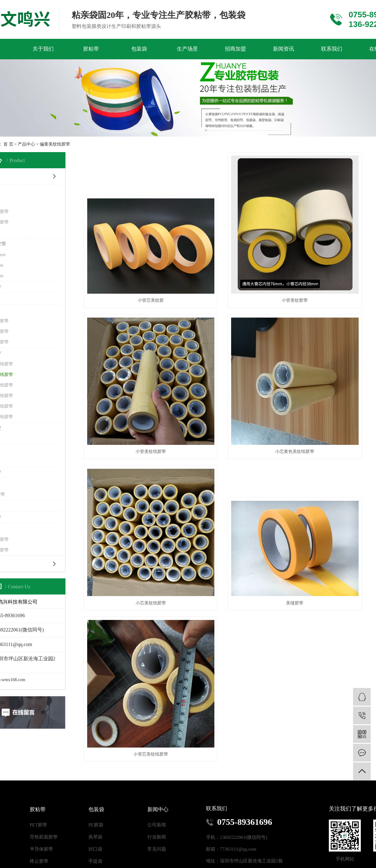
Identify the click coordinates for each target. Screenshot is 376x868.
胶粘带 (91, 49)
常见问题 (157, 810)
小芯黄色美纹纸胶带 (134, 381)
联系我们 (332, 49)
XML (205, 864)
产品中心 (26, 144)
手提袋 (95, 822)
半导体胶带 (41, 810)
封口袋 (95, 810)
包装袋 (139, 49)
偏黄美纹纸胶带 (55, 144)
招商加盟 (235, 49)
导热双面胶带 (44, 798)
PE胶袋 (96, 786)
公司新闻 (157, 786)
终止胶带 (39, 822)
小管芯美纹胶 (134, 264)
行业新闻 (157, 798)
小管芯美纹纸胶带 (134, 499)
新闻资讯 (284, 49)
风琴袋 (95, 798)
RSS (192, 864)
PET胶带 (39, 786)
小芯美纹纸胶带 (244, 381)
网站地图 (175, 864)
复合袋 (95, 834)
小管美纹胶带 (244, 264)
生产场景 (187, 49)
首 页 (8, 144)
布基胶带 (39, 834)
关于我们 (43, 49)
